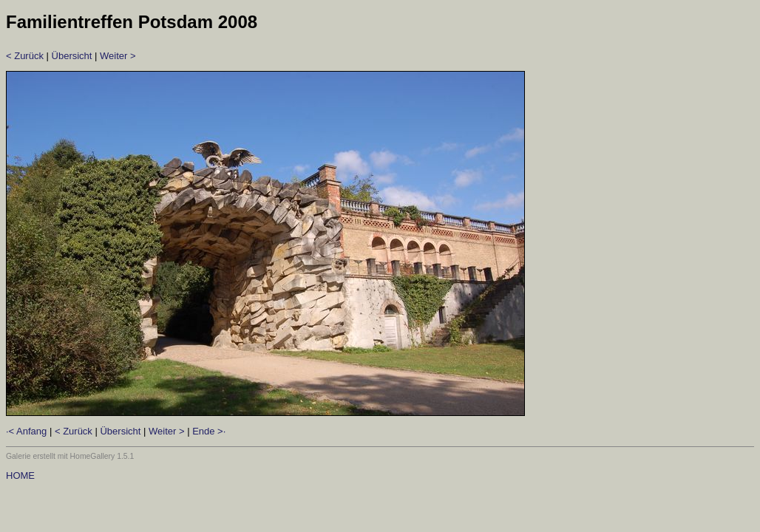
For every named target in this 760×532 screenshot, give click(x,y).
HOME (20, 475)
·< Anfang (26, 431)
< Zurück (25, 56)
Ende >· (209, 431)
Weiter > (118, 56)
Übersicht (72, 56)
